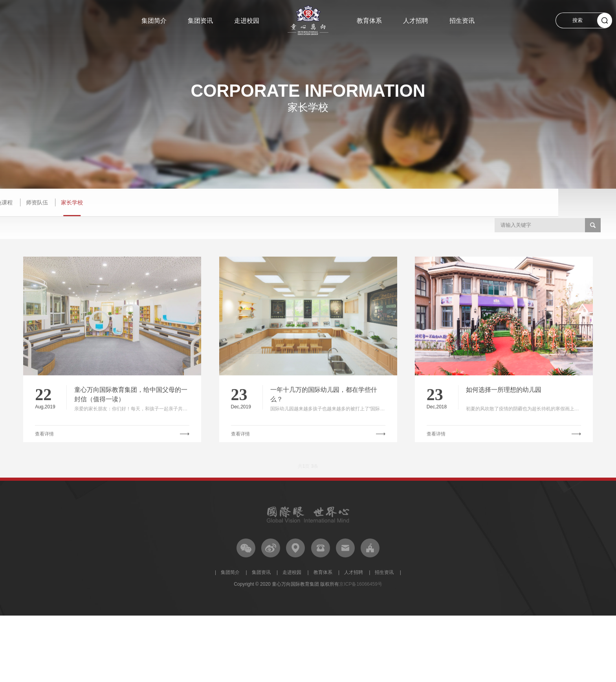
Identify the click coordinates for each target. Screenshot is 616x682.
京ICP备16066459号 (360, 584)
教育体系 (369, 21)
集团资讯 (200, 21)
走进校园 (247, 21)
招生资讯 (462, 21)
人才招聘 (416, 21)
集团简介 (154, 21)
